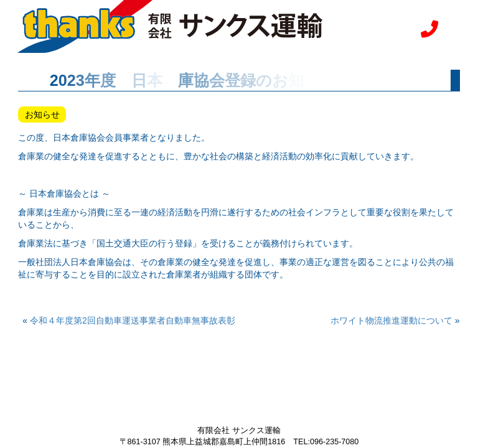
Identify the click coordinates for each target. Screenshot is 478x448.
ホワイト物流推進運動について (391, 320)
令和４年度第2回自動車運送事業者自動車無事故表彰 (137, 320)
